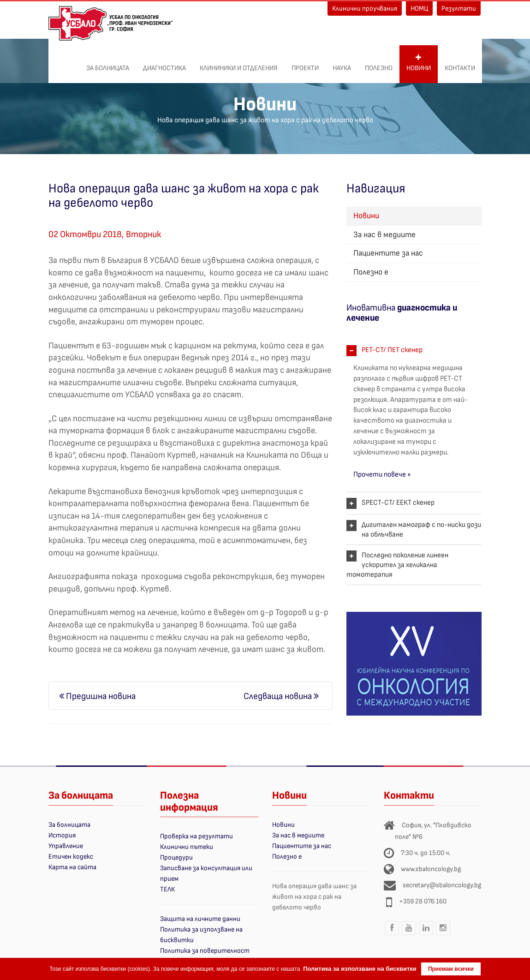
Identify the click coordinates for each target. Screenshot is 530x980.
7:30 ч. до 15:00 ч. (426, 853)
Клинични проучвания (365, 9)
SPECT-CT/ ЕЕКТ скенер (398, 503)
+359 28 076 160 (423, 901)
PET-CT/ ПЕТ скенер (392, 350)
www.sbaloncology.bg (431, 869)
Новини (419, 63)
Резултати (459, 9)
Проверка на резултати (197, 836)
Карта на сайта (72, 867)
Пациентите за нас (388, 253)
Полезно (379, 63)
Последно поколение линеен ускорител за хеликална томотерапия (397, 565)
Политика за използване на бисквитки (360, 969)
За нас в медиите (384, 235)
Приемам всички (451, 969)
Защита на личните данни (200, 919)
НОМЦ (419, 9)
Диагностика (164, 63)
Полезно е (371, 272)
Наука (342, 63)
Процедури (176, 857)
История (62, 835)
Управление (66, 846)
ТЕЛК (167, 889)
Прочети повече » (382, 475)
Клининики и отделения (239, 63)
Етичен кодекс (71, 857)
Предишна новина (97, 696)
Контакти (460, 63)
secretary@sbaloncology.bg (442, 885)
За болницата (108, 63)
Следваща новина (281, 696)
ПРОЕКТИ (305, 63)
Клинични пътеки (187, 847)
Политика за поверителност (205, 951)
